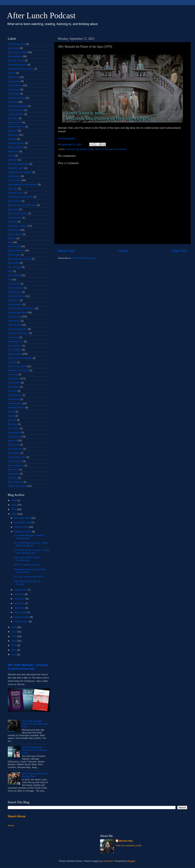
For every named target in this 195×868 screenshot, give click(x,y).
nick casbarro (15, 346)
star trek (12, 420)
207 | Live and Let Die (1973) (29, 577)
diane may (13, 151)
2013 (14, 650)
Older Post (180, 251)
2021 (14, 632)
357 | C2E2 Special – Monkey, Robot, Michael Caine (34, 750)
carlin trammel (15, 85)
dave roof (13, 131)
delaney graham (16, 143)
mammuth (108, 861)
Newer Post (66, 251)
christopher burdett (18, 106)
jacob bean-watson (18, 226)
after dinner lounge (18, 52)
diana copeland (16, 147)
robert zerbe (14, 383)
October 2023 (22, 527)
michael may (73, 149)
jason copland (15, 234)
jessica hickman (16, 250)
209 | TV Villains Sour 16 (26, 565)
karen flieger (14, 275)
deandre (12, 139)
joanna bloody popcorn (20, 259)
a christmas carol (17, 44)
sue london (13, 428)
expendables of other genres (23, 184)
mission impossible (18, 329)
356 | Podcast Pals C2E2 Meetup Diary (35, 775)
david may (13, 135)
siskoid (11, 412)
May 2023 (20, 603)
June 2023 (20, 599)
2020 (14, 636)
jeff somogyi (14, 246)
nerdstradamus (16, 341)
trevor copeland (16, 465)
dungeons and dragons (20, 172)
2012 (14, 654)
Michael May (126, 841)
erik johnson (14, 176)
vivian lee (13, 478)
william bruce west (17, 486)
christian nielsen (16, 98)
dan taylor (13, 118)
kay (10, 279)
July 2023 (19, 594)
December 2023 (23, 518)
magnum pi (14, 300)
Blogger (131, 861)
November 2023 (23, 522)
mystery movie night (18, 333)
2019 (14, 641)
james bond (14, 230)
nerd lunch (13, 337)
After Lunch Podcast (41, 15)
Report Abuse (17, 816)
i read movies (15, 218)
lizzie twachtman (16, 296)
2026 (14, 500)
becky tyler (13, 77)
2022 (14, 627)
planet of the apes (104, 149)
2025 (14, 505)
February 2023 (22, 617)
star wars (13, 424)
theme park (14, 445)
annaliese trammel (17, 65)
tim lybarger (14, 453)
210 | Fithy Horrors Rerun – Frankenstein (28, 559)
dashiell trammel (16, 127)
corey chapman (16, 110)
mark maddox (15, 304)
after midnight (15, 56)
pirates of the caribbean (20, 358)
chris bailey (14, 94)
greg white (13, 209)
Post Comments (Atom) (84, 258)
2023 (14, 514)
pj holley (12, 362)
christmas (13, 102)
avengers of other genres (21, 69)
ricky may (13, 374)
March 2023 (21, 612)
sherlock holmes (16, 408)
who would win (15, 482)
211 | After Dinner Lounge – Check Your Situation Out (31, 551)
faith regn (13, 189)
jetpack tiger (14, 255)
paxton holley (87, 149)
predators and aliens (18, 370)
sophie (11, 416)
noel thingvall (15, 350)
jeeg (10, 242)
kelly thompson (16, 288)
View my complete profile (129, 845)
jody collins (13, 263)
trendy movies (15, 461)
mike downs (14, 321)
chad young (14, 89)
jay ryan (12, 238)
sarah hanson (15, 395)
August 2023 (21, 590)
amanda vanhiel (16, 60)
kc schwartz (14, 284)
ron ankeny (14, 387)
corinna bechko (16, 114)
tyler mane (13, 469)
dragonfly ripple (16, 168)
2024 (14, 509)
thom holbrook (15, 449)
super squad (14, 432)
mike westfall (14, 325)
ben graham (14, 81)
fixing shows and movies (20, 197)
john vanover (14, 267)
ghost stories (14, 201)
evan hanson (14, 180)
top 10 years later (17, 457)
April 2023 (20, 608)
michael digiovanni (17, 312)
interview (12, 222)
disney (11, 156)
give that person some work (22, 205)
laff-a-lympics (15, 292)
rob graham (121, 149)
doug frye (13, 160)
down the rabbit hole (18, 164)
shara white (14, 399)
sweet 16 (12, 440)
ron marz (12, 391)
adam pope (14, 48)
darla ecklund (15, 122)
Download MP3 (67, 139)
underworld (14, 474)
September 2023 (23, 532)
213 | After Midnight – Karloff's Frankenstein (29, 537)
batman (12, 73)
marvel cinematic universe (21, 308)
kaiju (10, 271)
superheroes (14, 437)
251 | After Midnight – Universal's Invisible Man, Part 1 (35, 724)
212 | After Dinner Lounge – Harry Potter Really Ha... (31, 544)
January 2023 (22, 621)
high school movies (18, 213)
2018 (14, 645)
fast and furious (16, 193)
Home (123, 251)
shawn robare (15, 403)
